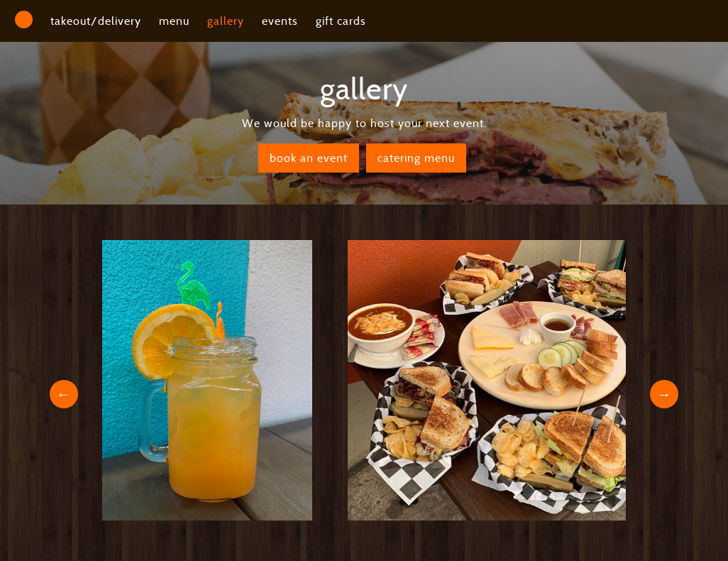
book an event (309, 158)
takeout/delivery (96, 21)
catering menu (416, 158)
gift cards (341, 21)
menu (174, 21)
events (280, 21)
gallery (226, 21)
